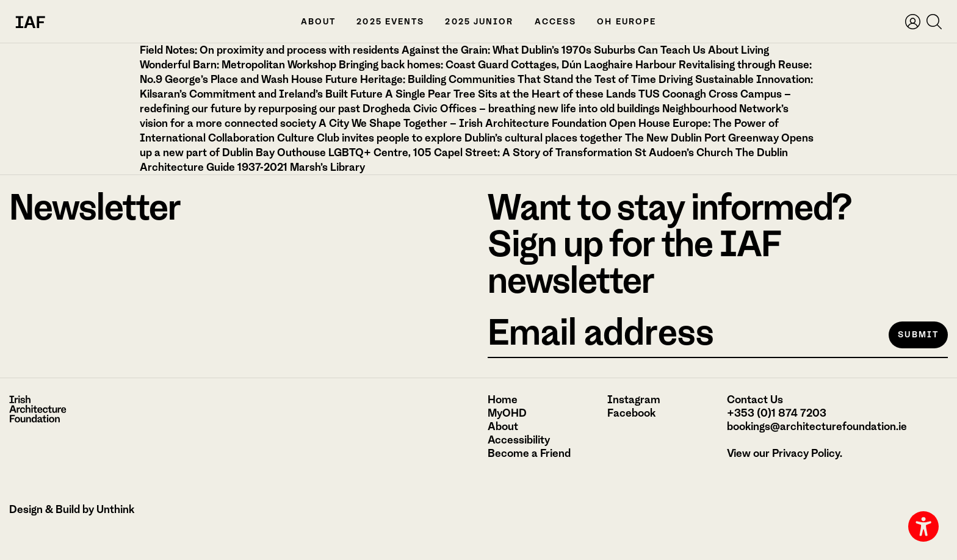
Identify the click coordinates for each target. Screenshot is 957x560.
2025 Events (390, 22)
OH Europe (627, 22)
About (319, 22)
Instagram (634, 400)
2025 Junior (479, 22)
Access (556, 22)
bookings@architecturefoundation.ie (817, 426)
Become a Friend (529, 453)
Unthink (115, 509)
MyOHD (507, 413)
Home (503, 400)
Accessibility (519, 440)
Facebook (631, 413)
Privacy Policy (806, 453)
